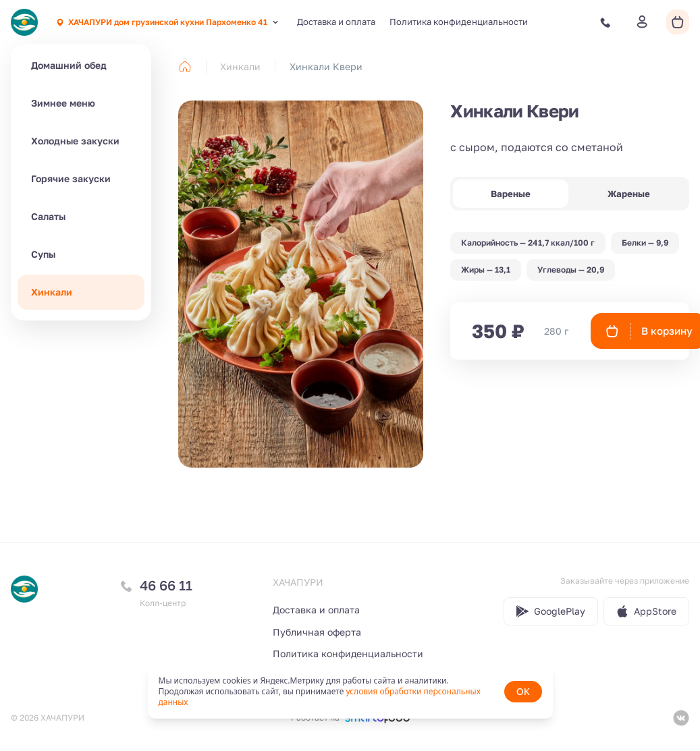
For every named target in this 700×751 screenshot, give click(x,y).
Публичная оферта (317, 632)
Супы (43, 254)
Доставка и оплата (336, 22)
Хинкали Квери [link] (326, 66)
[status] (350, 692)
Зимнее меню (63, 103)
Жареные (629, 194)
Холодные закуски (75, 141)
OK (523, 691)
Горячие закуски (71, 178)
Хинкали (52, 292)
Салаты (48, 216)
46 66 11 (166, 585)
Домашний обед (69, 65)
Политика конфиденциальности (459, 22)
